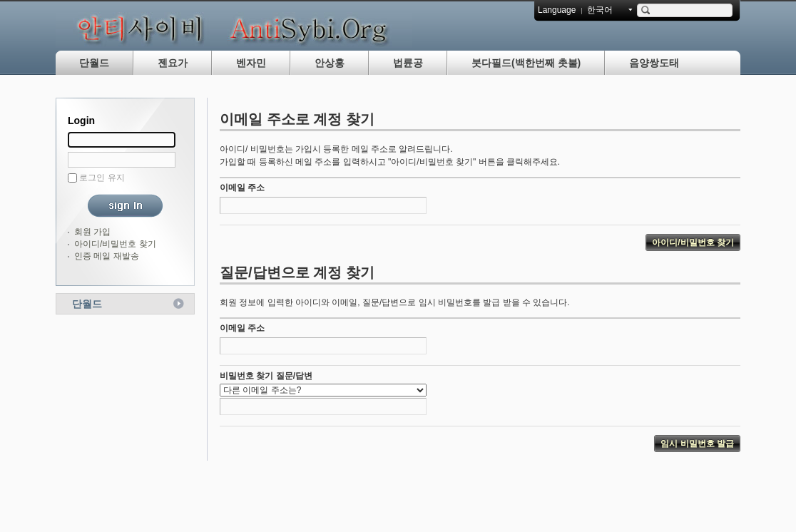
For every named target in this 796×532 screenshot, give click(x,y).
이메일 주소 (242, 188)
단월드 (94, 63)
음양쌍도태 (654, 63)
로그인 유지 (102, 178)
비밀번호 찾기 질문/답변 (266, 376)
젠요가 (173, 63)
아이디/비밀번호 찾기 (115, 244)
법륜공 (408, 63)
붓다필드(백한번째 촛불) (526, 63)
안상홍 (330, 63)
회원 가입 (92, 232)
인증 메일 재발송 (107, 256)
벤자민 (251, 63)
